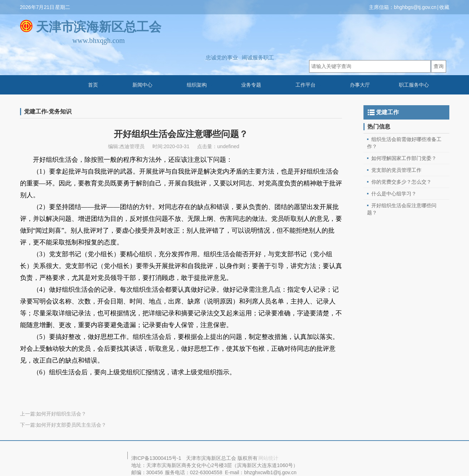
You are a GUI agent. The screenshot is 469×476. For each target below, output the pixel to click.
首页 (93, 85)
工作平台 (306, 85)
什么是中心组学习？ (394, 194)
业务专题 (251, 85)
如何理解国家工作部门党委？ (404, 158)
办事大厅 (360, 85)
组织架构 (197, 85)
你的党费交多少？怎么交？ (401, 182)
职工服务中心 (414, 85)
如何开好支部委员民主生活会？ (71, 425)
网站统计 (268, 458)
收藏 (444, 7)
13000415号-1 (165, 458)
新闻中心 (142, 85)
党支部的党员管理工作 (396, 170)
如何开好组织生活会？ (61, 414)
